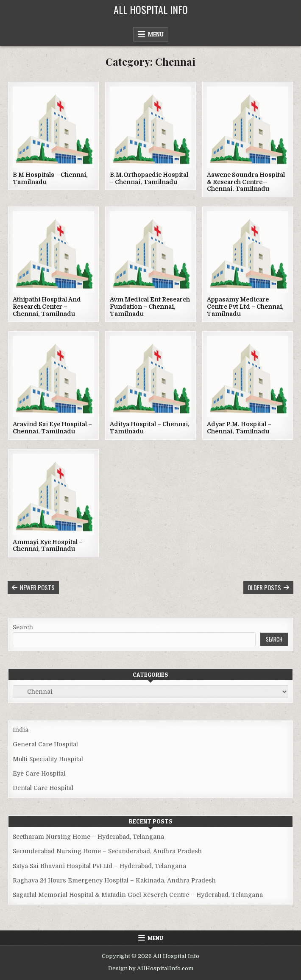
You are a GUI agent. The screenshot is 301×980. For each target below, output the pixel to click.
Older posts (264, 587)
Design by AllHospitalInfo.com (151, 968)
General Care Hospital (45, 744)
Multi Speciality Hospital (48, 759)
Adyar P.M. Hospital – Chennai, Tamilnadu (239, 428)
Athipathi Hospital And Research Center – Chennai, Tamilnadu (47, 307)
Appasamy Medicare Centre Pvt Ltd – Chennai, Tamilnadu (245, 307)
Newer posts (37, 587)
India (21, 730)
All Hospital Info (151, 9)
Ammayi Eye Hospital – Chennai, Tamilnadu (48, 546)
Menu (156, 34)
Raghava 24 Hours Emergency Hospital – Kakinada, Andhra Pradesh (114, 880)
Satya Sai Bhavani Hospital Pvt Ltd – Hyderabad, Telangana (99, 866)
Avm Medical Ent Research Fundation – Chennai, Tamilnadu (150, 307)
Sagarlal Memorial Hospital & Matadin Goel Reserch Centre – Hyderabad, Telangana (138, 895)
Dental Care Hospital (43, 788)
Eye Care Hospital (39, 773)
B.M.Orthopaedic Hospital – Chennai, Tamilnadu (149, 178)
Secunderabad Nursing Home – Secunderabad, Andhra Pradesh (107, 851)
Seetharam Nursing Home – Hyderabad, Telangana (88, 837)
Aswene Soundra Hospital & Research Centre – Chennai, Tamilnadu (246, 182)
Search (23, 627)
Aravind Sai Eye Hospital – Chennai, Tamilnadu (52, 428)
